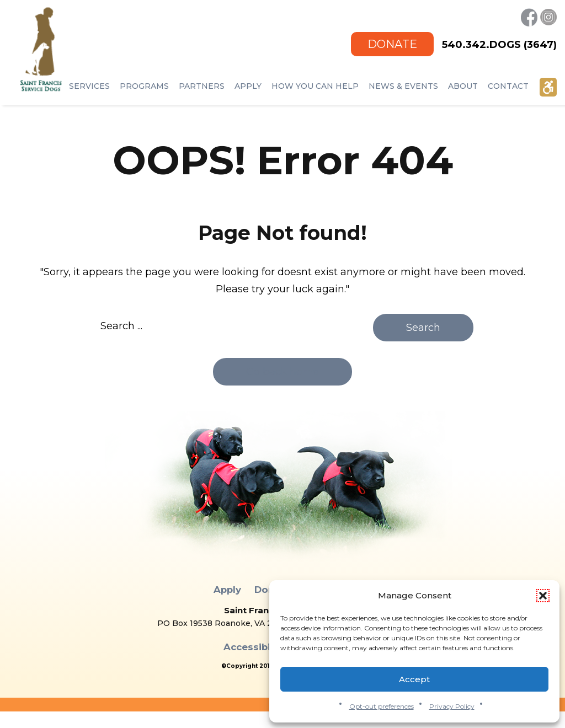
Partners (202, 86)
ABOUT (463, 86)
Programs (144, 86)
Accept (414, 679)
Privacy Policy (452, 706)
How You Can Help (315, 86)
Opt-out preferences (382, 706)
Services (89, 86)
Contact (508, 86)
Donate (392, 44)
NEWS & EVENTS (403, 86)
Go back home (282, 372)
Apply (248, 86)
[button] (543, 596)
